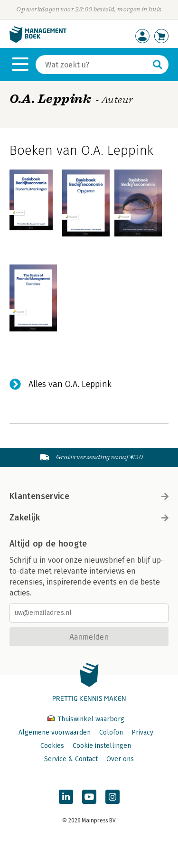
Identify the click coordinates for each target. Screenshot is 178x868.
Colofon (111, 732)
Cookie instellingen (102, 746)
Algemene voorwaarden (55, 732)
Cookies (52, 746)
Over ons (120, 759)
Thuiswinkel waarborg (86, 719)
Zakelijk (89, 518)
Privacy (142, 732)
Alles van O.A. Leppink (70, 384)
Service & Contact (71, 759)
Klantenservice (89, 496)
